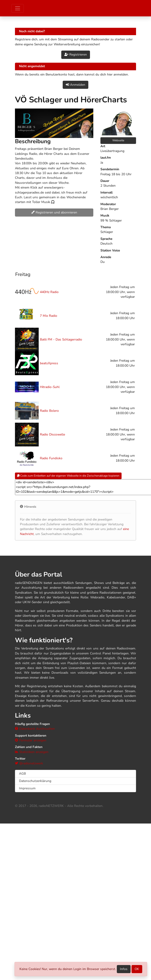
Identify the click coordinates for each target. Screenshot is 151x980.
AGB (22, 774)
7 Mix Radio (49, 316)
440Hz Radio (49, 292)
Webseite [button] (118, 140)
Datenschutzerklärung (35, 781)
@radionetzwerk (29, 763)
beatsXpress (49, 363)
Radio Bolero (49, 411)
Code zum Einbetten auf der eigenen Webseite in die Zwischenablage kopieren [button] (68, 476)
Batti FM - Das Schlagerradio (61, 339)
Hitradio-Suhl (50, 387)
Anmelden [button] (75, 85)
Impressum (27, 788)
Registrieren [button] (76, 54)
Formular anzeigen (31, 740)
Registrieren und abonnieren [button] (54, 212)
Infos (124, 969)
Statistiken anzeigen (32, 752)
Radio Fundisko (51, 458)
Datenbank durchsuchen (35, 729)
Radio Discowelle (52, 434)
